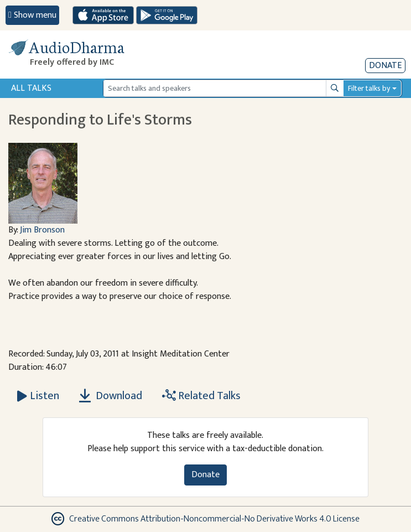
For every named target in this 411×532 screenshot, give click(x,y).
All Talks (31, 88)
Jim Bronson (42, 230)
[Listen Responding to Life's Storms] (38, 396)
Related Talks (201, 396)
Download (111, 396)
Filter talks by (369, 88)
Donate (385, 66)
